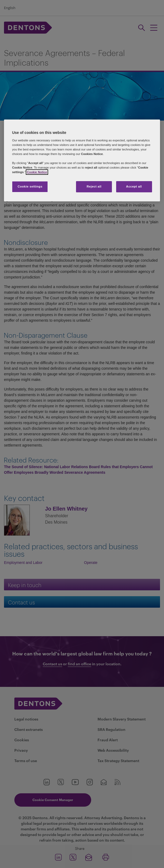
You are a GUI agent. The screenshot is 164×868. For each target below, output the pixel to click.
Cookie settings (30, 186)
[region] (82, 160)
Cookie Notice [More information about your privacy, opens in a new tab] (37, 172)
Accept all (134, 186)
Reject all (94, 186)
